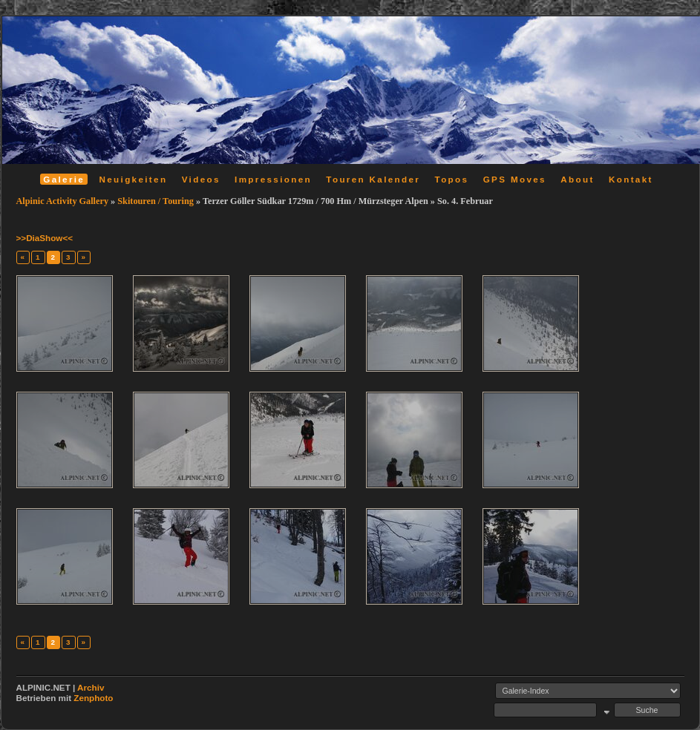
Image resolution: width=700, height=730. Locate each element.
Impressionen (273, 179)
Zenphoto (93, 698)
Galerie (64, 179)
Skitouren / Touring (156, 201)
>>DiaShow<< (45, 238)
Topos (452, 179)
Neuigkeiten (134, 179)
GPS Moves (515, 179)
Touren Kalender (373, 179)
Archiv (91, 687)
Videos (201, 179)
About (577, 179)
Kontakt (631, 179)
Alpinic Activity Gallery (63, 201)
